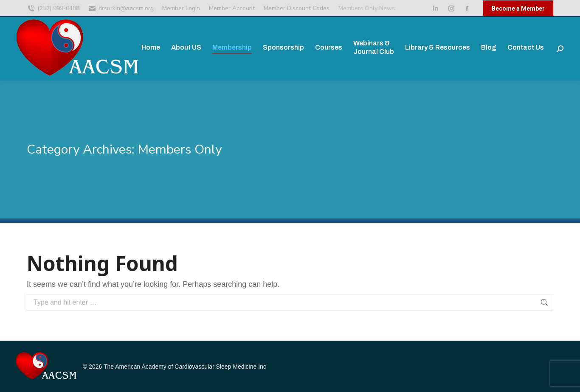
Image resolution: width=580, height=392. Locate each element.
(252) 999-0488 (53, 8)
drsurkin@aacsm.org (121, 8)
